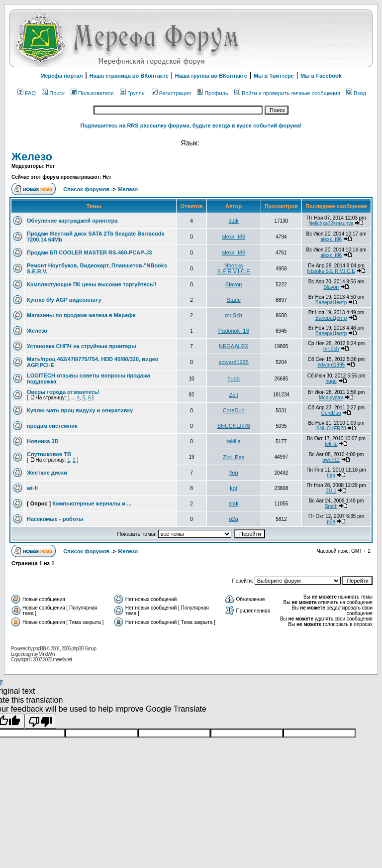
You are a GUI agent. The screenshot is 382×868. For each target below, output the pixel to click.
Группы (133, 93)
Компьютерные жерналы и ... (92, 503)
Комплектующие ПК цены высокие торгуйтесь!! (92, 284)
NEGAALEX (234, 346)
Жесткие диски (47, 473)
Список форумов (87, 189)
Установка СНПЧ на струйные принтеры (82, 346)
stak (234, 221)
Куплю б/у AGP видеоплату (64, 300)
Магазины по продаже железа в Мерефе (81, 315)
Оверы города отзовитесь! (63, 392)
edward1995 (234, 362)
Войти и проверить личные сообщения (287, 93)
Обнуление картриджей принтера (72, 221)
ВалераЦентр (331, 303)
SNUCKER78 (234, 426)
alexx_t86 (234, 237)
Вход (356, 93)
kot (234, 488)
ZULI (331, 491)
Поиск (53, 93)
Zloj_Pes (234, 457)
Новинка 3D (43, 441)
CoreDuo (234, 410)
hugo (233, 378)
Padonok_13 (234, 331)
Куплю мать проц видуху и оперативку (80, 410)
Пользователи (92, 93)
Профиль (213, 93)
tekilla (234, 441)
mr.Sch (234, 315)
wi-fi (32, 488)
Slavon (234, 284)
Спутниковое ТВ (49, 454)
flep (234, 473)
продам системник (52, 426)
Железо (32, 157)
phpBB (40, 649)
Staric (234, 300)
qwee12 (331, 460)
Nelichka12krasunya (331, 223)
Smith (331, 506)
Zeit (233, 395)
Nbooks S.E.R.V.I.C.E (234, 268)
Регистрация (171, 93)
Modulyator (331, 398)
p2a (233, 519)
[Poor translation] (40, 721)
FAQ (27, 93)
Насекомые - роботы (55, 519)
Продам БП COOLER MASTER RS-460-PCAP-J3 (89, 252)
